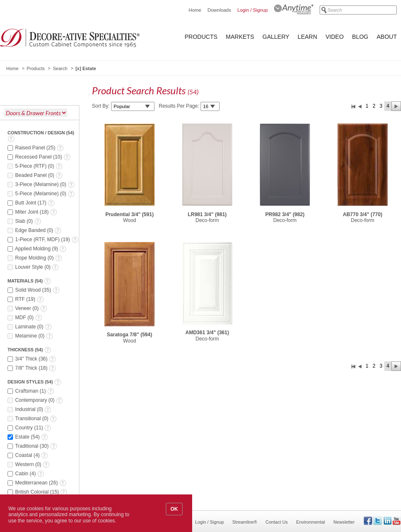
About (387, 37)
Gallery (276, 37)
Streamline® (245, 522)
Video (335, 37)
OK (174, 509)
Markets (240, 37)
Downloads (219, 10)
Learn (308, 37)
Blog (360, 37)
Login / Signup (253, 10)
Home (195, 10)
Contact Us (277, 522)
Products (201, 37)
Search (60, 68)
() (39, 148)
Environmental (311, 522)
